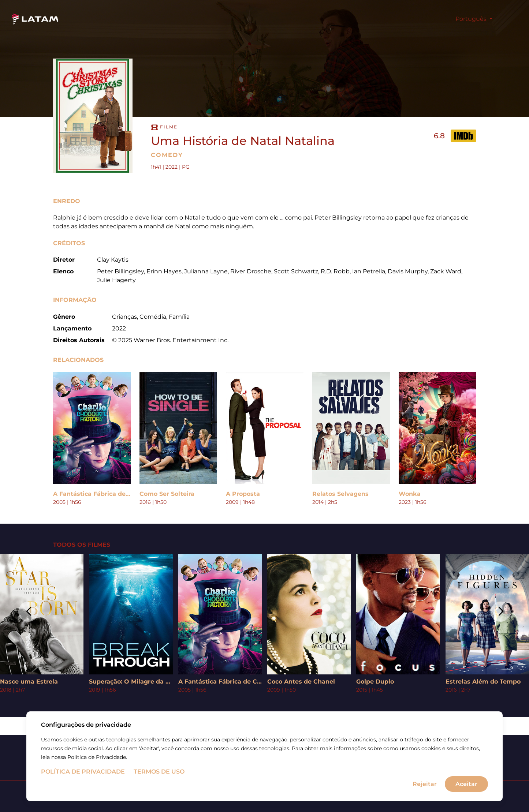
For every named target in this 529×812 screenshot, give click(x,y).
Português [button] (472, 19)
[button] (28, 612)
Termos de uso (159, 772)
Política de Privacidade (83, 772)
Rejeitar (425, 784)
